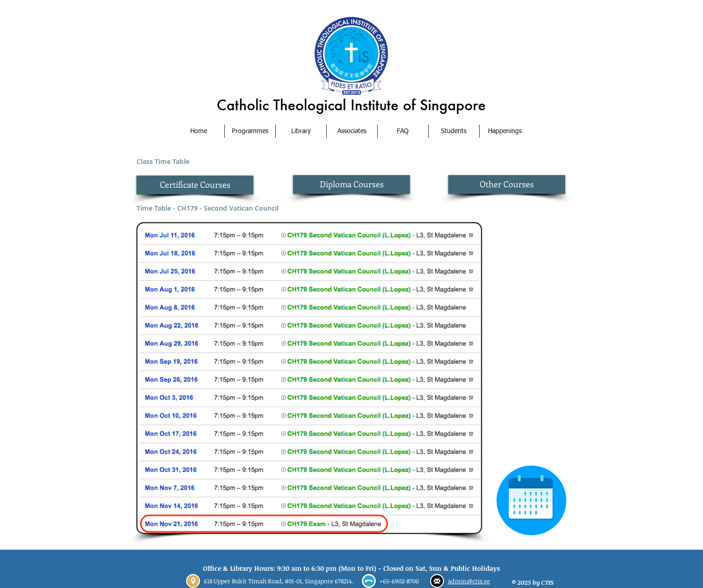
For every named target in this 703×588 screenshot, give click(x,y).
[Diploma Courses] (351, 184)
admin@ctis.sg (469, 581)
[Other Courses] (507, 184)
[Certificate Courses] (195, 185)
